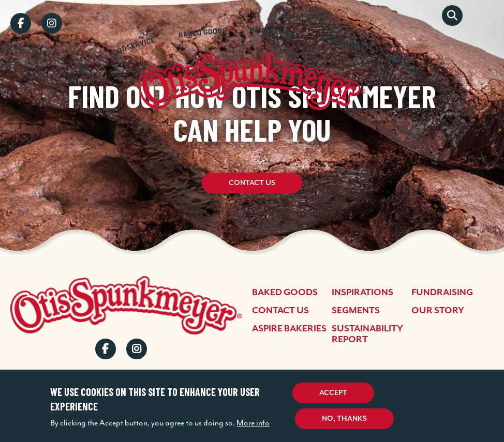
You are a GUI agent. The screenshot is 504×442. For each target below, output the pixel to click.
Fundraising (442, 293)
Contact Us (252, 186)
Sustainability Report (367, 334)
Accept (333, 393)
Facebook (21, 23)
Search (452, 16)
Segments (356, 311)
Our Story (438, 311)
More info (253, 423)
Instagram (52, 23)
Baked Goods (285, 293)
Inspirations (362, 293)
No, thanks (344, 419)
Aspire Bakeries (289, 329)
